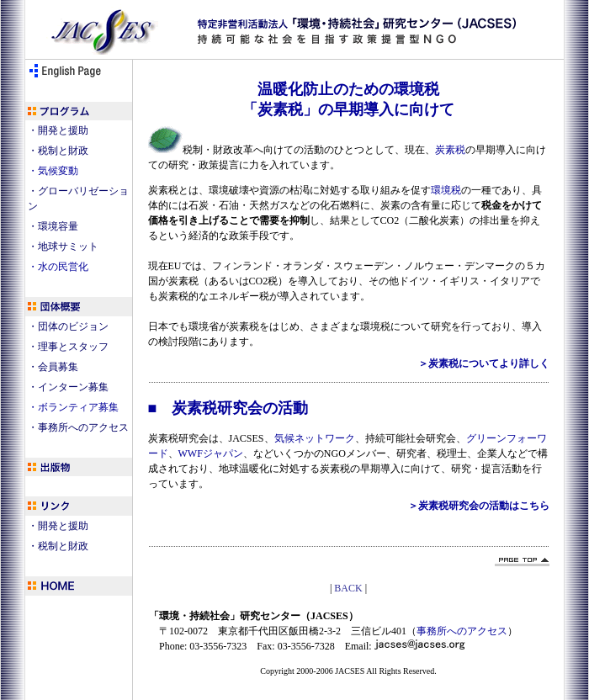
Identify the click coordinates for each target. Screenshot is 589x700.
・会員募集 (53, 367)
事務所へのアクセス (462, 631)
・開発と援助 (58, 130)
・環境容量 (53, 226)
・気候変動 (53, 171)
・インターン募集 (68, 387)
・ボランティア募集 (73, 407)
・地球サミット (63, 247)
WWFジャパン (211, 453)
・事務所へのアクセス (78, 427)
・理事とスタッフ (68, 347)
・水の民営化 (58, 267)
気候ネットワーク (315, 438)
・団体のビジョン (68, 326)
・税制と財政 (58, 151)
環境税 (446, 190)
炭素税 (450, 150)
